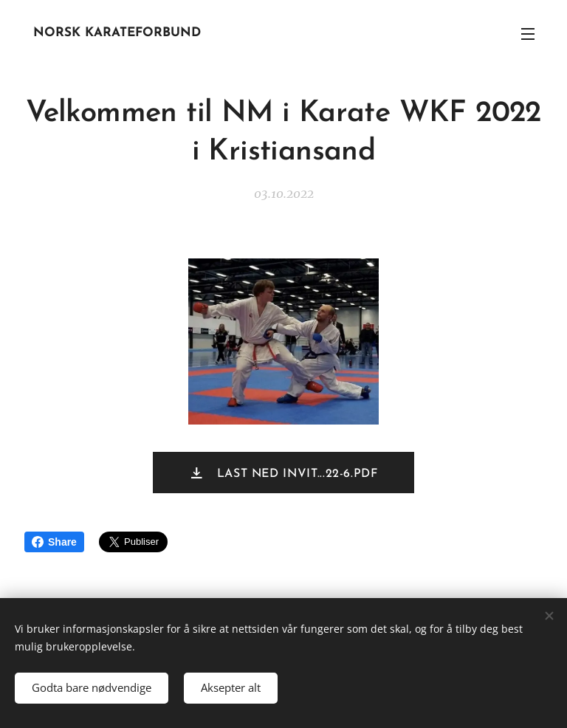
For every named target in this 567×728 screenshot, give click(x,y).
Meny (528, 34)
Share (54, 542)
